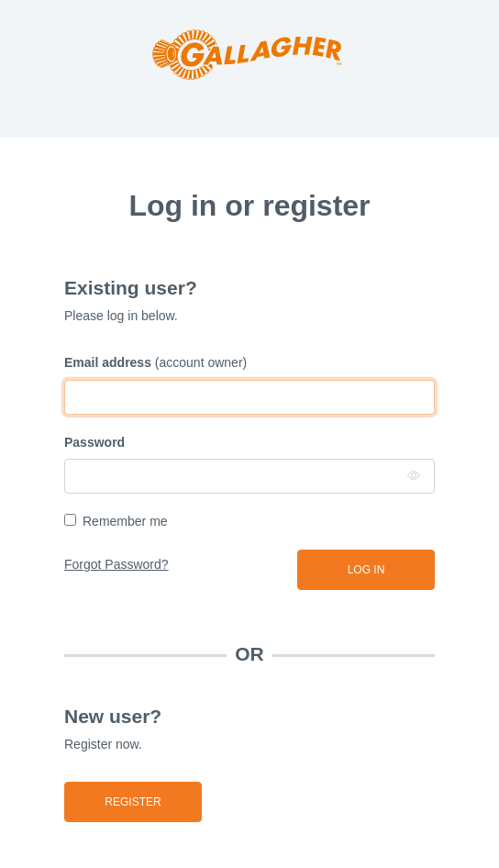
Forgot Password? (116, 564)
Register (133, 802)
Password (94, 442)
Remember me (125, 521)
